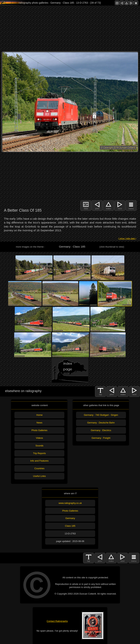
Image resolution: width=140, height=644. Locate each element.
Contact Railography (57, 621)
